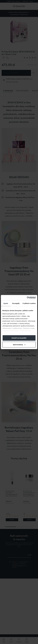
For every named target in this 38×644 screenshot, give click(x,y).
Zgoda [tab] (6, 303)
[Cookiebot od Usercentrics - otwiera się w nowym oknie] (27, 298)
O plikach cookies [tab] (29, 303)
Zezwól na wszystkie (19, 338)
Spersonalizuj (19, 344)
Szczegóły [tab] (16, 303)
